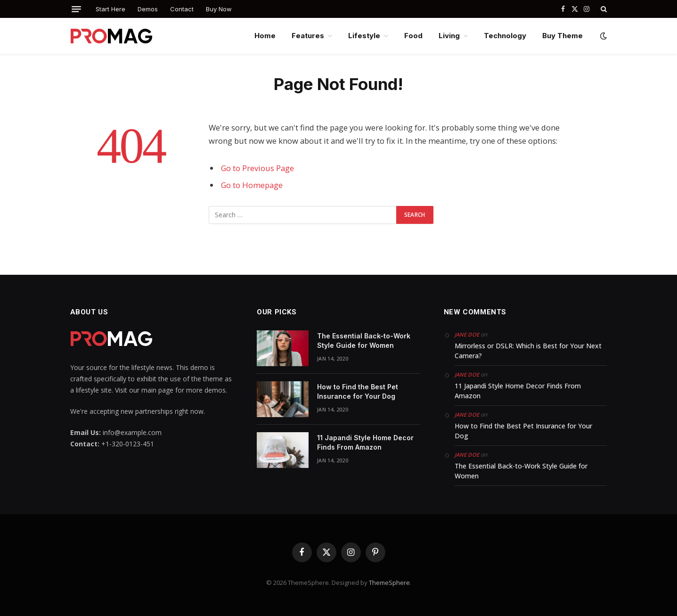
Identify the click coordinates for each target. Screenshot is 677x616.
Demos (148, 9)
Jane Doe (467, 334)
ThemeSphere (389, 583)
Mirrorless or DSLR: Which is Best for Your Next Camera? (528, 351)
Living (449, 36)
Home (265, 36)
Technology (505, 36)
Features (308, 36)
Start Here (110, 9)
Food (413, 36)
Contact (182, 9)
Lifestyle (364, 36)
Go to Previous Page (257, 168)
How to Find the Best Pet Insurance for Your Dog (358, 391)
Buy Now (219, 9)
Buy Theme (563, 36)
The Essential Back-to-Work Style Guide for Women (364, 341)
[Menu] (76, 9)
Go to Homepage (252, 185)
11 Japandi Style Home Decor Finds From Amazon (365, 442)
